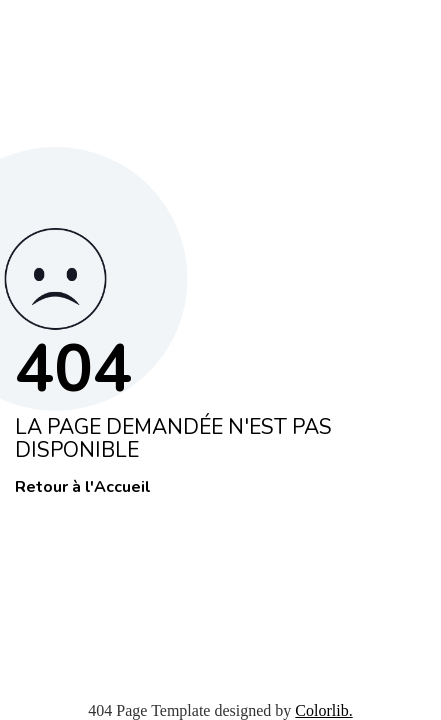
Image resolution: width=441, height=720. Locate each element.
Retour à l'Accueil (83, 488)
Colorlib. (323, 710)
